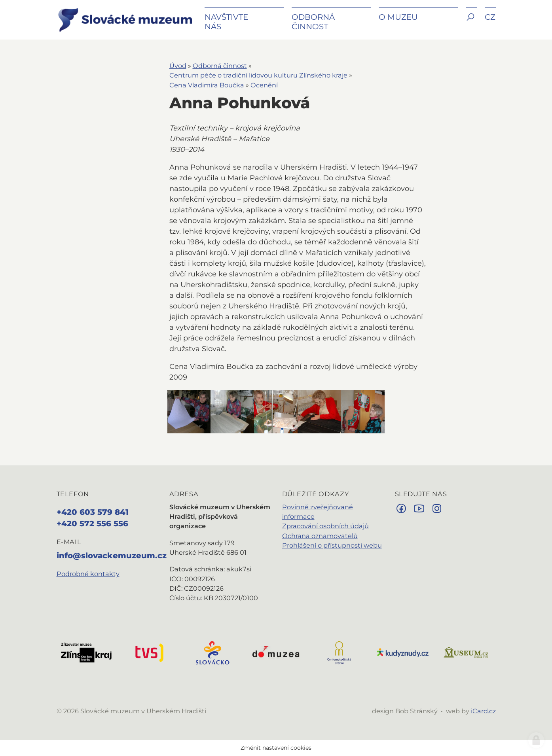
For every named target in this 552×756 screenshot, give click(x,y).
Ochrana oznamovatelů (320, 536)
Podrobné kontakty (88, 574)
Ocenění (264, 85)
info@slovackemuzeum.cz (112, 556)
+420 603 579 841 (93, 512)
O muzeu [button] (398, 17)
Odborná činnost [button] (313, 22)
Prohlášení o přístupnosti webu (332, 545)
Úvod (178, 66)
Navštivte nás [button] (226, 22)
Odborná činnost (220, 66)
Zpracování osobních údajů (325, 526)
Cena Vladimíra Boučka (207, 85)
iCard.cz (483, 711)
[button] (471, 23)
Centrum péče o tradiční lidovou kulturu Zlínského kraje (258, 75)
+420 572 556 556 (92, 524)
